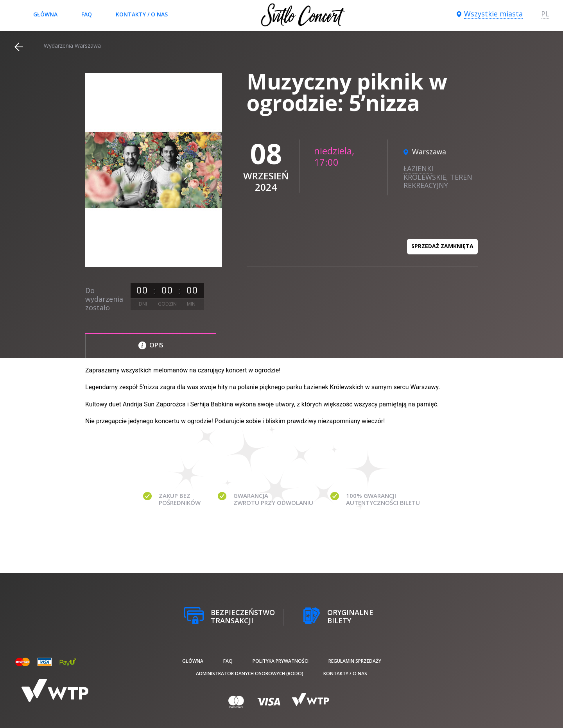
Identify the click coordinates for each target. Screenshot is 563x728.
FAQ (87, 14)
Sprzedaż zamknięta (442, 246)
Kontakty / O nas (142, 14)
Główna (45, 14)
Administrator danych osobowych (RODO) (250, 673)
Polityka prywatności (281, 661)
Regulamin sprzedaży (355, 661)
